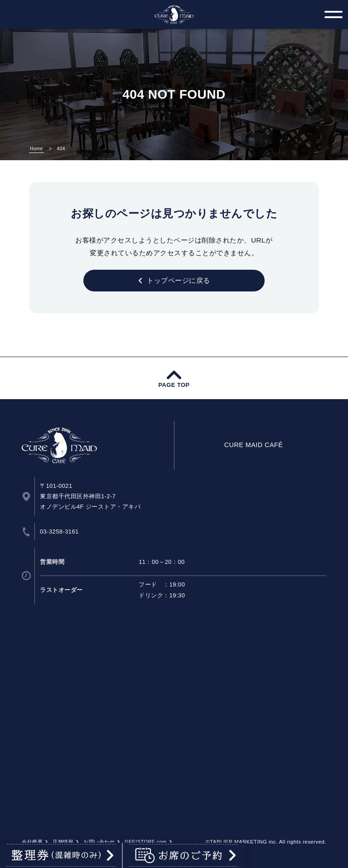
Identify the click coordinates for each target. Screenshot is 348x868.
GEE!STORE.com (146, 842)
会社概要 (32, 842)
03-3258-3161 (59, 532)
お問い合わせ (99, 842)
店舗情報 (63, 842)
